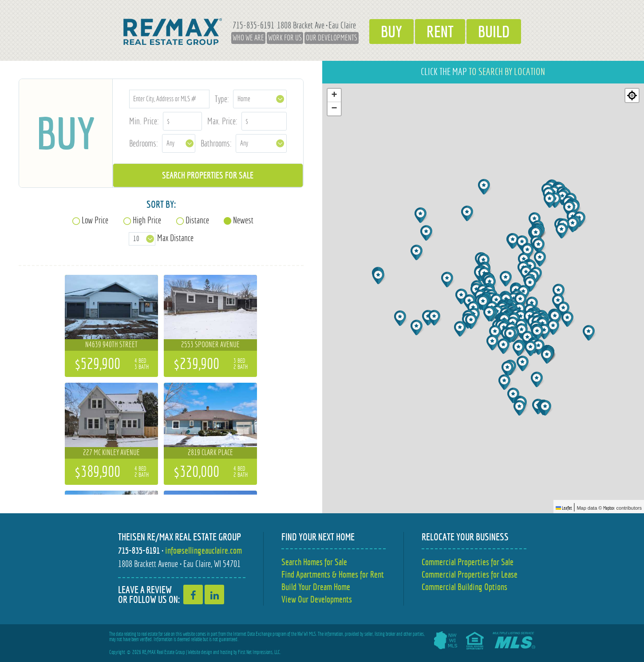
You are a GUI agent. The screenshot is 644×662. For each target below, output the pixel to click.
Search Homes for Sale (314, 562)
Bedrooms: (144, 143)
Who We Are (248, 38)
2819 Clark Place (210, 452)
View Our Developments (317, 599)
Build (494, 32)
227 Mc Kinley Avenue (111, 452)
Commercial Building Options (464, 587)
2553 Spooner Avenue (210, 345)
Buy (391, 32)
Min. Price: (144, 121)
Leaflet (564, 508)
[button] (507, 279)
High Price (147, 220)
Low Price (95, 220)
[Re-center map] (632, 95)
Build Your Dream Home (316, 587)
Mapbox (609, 508)
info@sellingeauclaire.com (203, 550)
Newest (243, 220)
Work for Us (285, 38)
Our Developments (332, 38)
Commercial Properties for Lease (470, 574)
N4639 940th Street (111, 345)
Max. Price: (222, 121)
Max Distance (175, 238)
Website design (200, 652)
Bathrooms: (216, 143)
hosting (226, 652)
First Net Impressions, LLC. (259, 652)
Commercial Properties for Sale (468, 562)
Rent (440, 32)
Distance (197, 220)
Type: (222, 99)
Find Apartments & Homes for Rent (333, 574)
